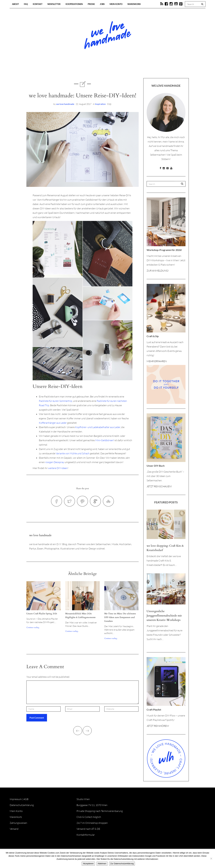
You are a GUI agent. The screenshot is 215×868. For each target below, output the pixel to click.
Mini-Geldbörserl (105, 440)
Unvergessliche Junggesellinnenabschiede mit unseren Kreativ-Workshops (164, 616)
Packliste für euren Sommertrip (56, 401)
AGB (26, 799)
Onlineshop (134, 69)
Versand (14, 829)
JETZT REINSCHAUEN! (159, 486)
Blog (75, 69)
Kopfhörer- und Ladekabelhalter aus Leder (98, 427)
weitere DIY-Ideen (58, 468)
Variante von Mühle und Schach (73, 453)
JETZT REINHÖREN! (158, 726)
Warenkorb (134, 4)
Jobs (102, 4)
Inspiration (100, 104)
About (15, 4)
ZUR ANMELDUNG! (158, 271)
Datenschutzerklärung (22, 805)
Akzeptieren (88, 864)
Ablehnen (102, 864)
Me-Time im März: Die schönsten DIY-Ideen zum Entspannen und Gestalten (120, 617)
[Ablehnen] (211, 858)
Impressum (16, 799)
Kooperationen (74, 4)
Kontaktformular (86, 835)
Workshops (102, 69)
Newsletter (54, 4)
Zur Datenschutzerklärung (122, 864)
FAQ (26, 4)
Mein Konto (116, 4)
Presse (91, 4)
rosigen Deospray (55, 462)
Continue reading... (33, 627)
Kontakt (38, 4)
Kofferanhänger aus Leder (53, 423)
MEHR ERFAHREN (157, 361)
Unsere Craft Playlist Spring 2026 (42, 614)
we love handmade (65, 104)
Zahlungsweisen (18, 823)
